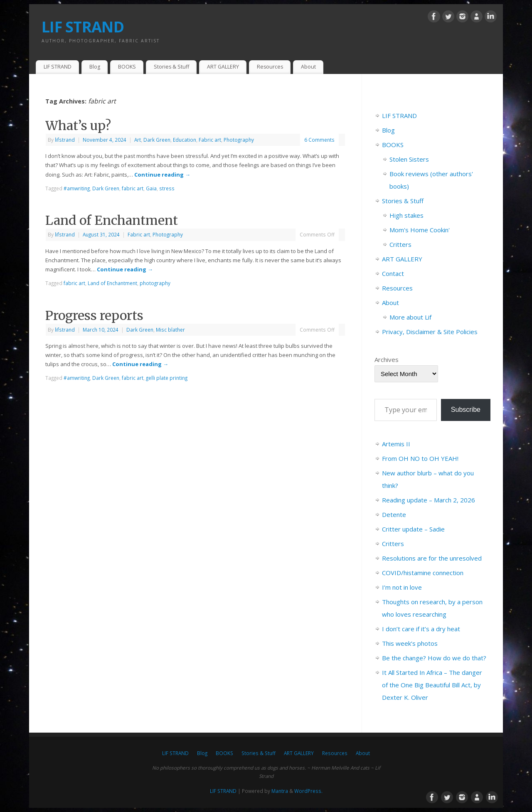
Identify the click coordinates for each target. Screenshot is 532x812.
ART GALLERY (223, 67)
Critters (400, 244)
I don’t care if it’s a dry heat (421, 629)
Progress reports (94, 315)
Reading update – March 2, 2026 (429, 500)
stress (167, 188)
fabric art (133, 188)
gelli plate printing (167, 378)
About (308, 67)
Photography (239, 140)
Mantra (280, 791)
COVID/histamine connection (423, 573)
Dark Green (157, 140)
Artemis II (396, 444)
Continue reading (162, 175)
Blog (95, 67)
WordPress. (308, 791)
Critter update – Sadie (413, 529)
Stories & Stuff (171, 67)
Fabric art (210, 140)
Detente (394, 514)
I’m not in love (402, 587)
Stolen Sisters (409, 159)
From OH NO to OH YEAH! (420, 458)
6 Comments (319, 140)
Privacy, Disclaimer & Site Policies (430, 332)
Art (138, 140)
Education (185, 140)
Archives (387, 359)
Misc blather (170, 330)
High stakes (406, 215)
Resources (270, 67)
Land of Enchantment (112, 220)
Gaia (151, 188)
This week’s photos (410, 643)
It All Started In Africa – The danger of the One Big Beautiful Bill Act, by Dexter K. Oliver (432, 685)
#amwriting (77, 188)
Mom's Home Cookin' (420, 230)
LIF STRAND (83, 27)
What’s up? (78, 125)
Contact (393, 273)
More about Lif (410, 317)
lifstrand (65, 140)
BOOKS (127, 67)
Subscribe (466, 410)
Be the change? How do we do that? (434, 658)
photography (155, 283)
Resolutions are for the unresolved (432, 558)
